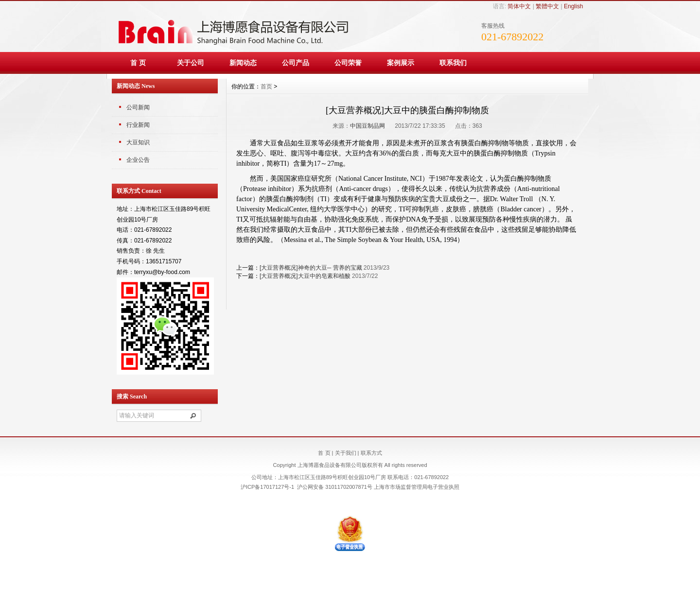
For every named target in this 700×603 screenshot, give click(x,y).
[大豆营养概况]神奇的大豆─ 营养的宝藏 (311, 268)
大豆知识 (138, 142)
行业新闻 (138, 125)
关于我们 (346, 453)
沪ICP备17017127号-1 (267, 487)
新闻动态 (243, 63)
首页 (266, 86)
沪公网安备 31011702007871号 (335, 487)
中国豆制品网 (367, 126)
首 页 (138, 63)
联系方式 (371, 453)
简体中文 (519, 6)
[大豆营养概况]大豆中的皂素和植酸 (305, 276)
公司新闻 (138, 107)
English (573, 6)
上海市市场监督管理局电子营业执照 (417, 487)
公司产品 (296, 63)
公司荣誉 (348, 63)
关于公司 (191, 63)
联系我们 (453, 63)
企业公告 (138, 160)
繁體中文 (547, 6)
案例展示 (401, 63)
